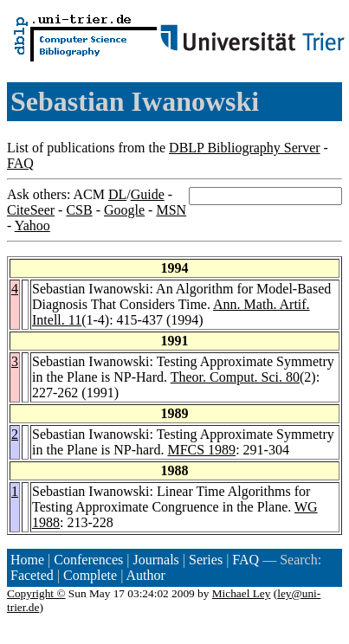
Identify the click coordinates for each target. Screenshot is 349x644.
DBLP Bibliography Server (245, 148)
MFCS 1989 (201, 450)
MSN (171, 210)
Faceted (32, 575)
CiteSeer (31, 210)
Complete (90, 575)
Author (146, 575)
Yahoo (32, 225)
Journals (155, 560)
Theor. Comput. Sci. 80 (235, 377)
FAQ (20, 163)
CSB (79, 210)
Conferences (88, 560)
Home (27, 560)
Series (206, 560)
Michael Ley (242, 593)
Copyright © (36, 593)
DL (117, 194)
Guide (148, 194)
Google (124, 210)
